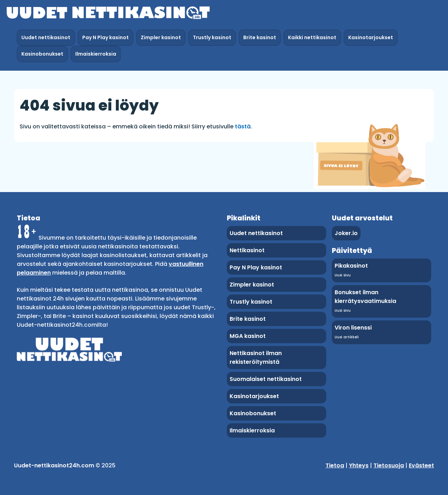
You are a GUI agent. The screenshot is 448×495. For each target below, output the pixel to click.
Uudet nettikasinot (46, 37)
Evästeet (421, 465)
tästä (243, 126)
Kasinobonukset (42, 54)
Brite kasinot (260, 37)
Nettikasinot (247, 250)
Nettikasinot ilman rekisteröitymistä (256, 358)
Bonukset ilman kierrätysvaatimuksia (365, 297)
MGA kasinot (248, 336)
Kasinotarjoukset (371, 37)
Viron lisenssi (353, 328)
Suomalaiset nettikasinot (266, 379)
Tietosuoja (389, 465)
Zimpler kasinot (161, 37)
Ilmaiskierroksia (96, 54)
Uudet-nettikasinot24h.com (54, 465)
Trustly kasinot (212, 37)
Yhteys (359, 465)
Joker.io (346, 233)
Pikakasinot (351, 266)
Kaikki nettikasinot (312, 37)
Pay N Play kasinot (106, 37)
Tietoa (335, 465)
